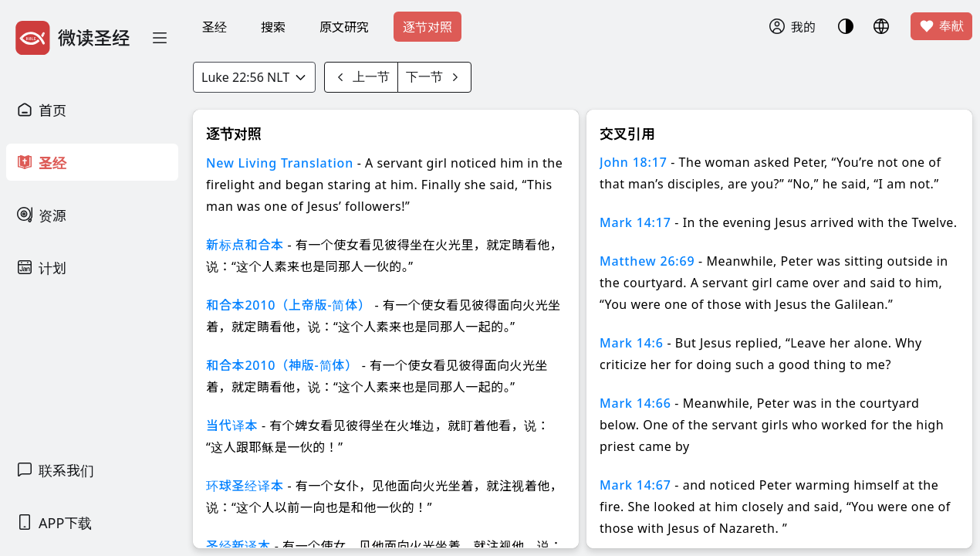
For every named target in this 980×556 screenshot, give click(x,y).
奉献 (941, 26)
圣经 (215, 27)
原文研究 (344, 27)
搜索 (273, 27)
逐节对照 (427, 27)
